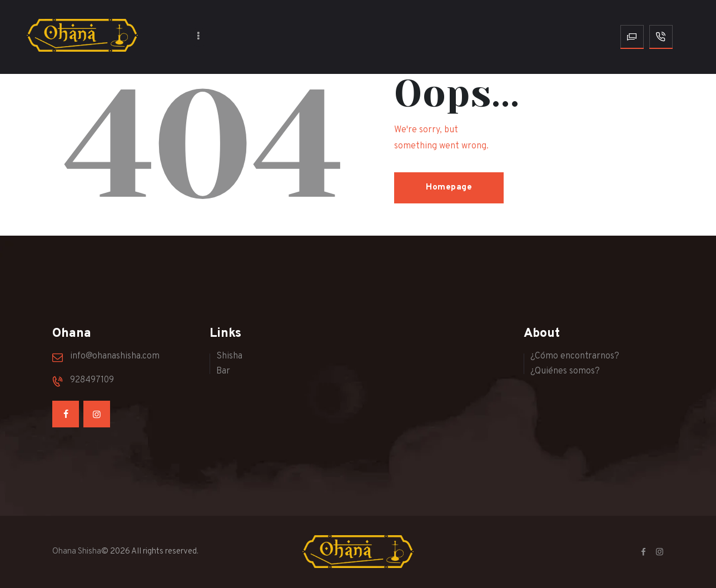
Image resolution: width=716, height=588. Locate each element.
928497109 (92, 380)
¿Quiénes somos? (565, 371)
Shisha (229, 356)
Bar (223, 371)
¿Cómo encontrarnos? (575, 356)
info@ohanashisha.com (115, 356)
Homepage (449, 188)
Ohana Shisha (77, 552)
